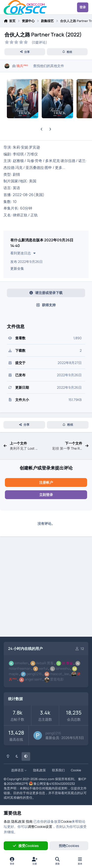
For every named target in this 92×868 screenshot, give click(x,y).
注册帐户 (46, 482)
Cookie (76, 770)
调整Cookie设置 (40, 827)
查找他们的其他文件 (49, 66)
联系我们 (58, 770)
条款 (7, 821)
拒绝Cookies (69, 846)
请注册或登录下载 (46, 293)
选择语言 (19, 770)
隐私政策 (39, 770)
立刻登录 (46, 495)
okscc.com (46, 779)
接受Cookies (26, 846)
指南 (29, 821)
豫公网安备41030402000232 (54, 784)
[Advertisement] (46, 587)
